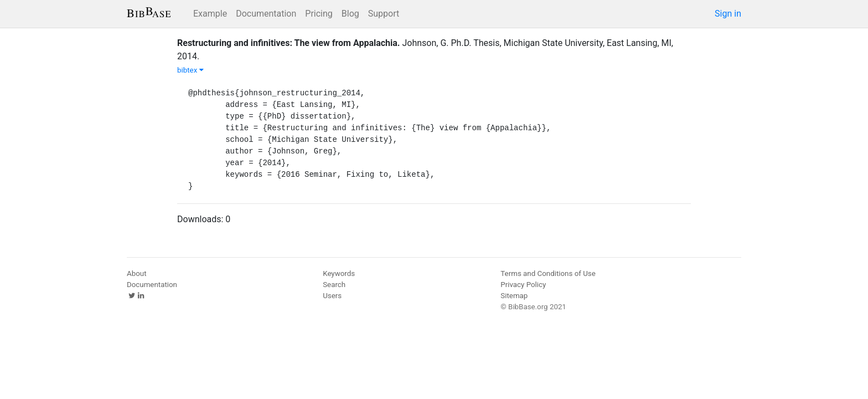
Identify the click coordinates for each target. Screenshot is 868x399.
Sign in (728, 14)
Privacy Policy (523, 285)
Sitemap (514, 296)
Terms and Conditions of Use (548, 273)
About (137, 273)
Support (384, 14)
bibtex (190, 70)
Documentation (266, 14)
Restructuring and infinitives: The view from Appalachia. (289, 43)
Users (332, 296)
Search (334, 285)
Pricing (319, 14)
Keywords (339, 273)
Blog (350, 14)
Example (210, 14)
